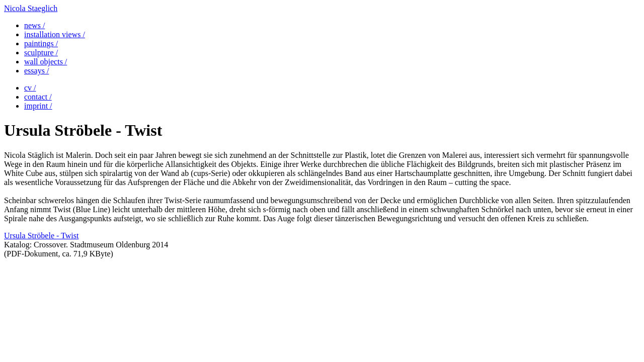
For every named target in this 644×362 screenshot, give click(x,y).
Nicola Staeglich (31, 8)
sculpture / (41, 53)
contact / (38, 97)
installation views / (55, 34)
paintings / (41, 43)
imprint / (38, 106)
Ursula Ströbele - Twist (41, 236)
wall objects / (46, 62)
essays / (36, 71)
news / (34, 25)
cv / (30, 88)
